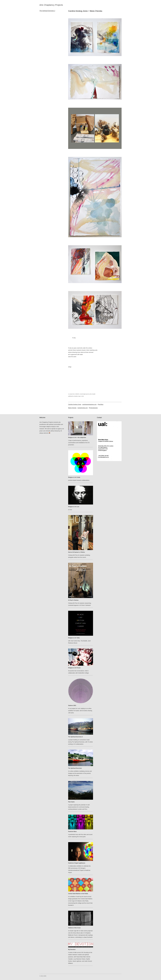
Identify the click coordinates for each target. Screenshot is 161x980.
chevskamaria (94, 408)
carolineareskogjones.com (89, 404)
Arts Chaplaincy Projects (51, 5)
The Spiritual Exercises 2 (47, 11)
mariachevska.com (83, 408)
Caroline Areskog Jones (75, 404)
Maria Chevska (72, 408)
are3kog (101, 404)
